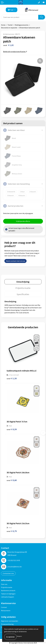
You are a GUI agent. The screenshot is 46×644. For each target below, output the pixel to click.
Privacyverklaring (7, 624)
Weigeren (19, 636)
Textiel (10, 25)
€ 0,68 (12, 480)
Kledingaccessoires (22, 25)
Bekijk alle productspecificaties (15, 52)
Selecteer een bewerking (16, 184)
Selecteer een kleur (14, 130)
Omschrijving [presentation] (23, 282)
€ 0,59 (12, 429)
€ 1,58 (12, 378)
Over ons (4, 584)
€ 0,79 (12, 531)
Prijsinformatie (7, 587)
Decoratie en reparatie (9, 28)
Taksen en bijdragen (8, 594)
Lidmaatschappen (8, 597)
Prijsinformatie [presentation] (23, 288)
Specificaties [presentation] (23, 294)
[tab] (23, 282)
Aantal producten (13, 206)
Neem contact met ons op (15, 261)
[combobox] (20, 17)
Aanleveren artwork (8, 590)
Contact (4, 607)
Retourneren (6, 611)
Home (3, 25)
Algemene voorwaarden (10, 621)
